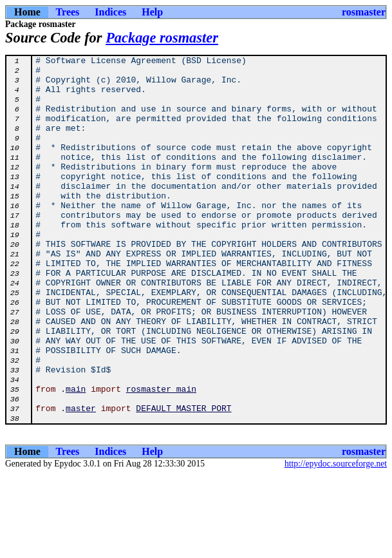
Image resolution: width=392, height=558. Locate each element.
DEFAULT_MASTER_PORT (183, 479)
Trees (68, 12)
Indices (110, 12)
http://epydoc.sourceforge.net (336, 537)
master (81, 479)
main (76, 456)
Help (152, 12)
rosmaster (364, 12)
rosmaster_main (161, 456)
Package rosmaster (162, 38)
